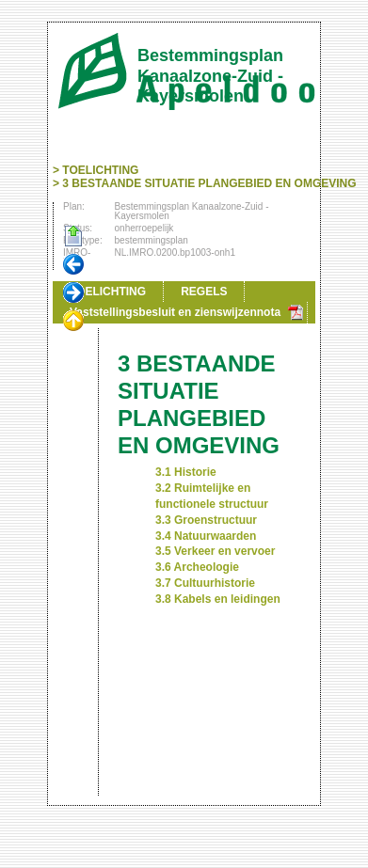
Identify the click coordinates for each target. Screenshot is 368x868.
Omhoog (73, 322)
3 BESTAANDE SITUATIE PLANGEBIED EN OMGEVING (209, 183)
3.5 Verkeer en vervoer (215, 551)
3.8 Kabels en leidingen (218, 599)
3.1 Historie (186, 472)
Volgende (73, 293)
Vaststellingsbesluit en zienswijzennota (175, 312)
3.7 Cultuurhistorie (205, 583)
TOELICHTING (100, 170)
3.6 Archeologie (197, 567)
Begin (73, 237)
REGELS (204, 292)
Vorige (73, 265)
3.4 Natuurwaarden (206, 536)
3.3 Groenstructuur (206, 520)
